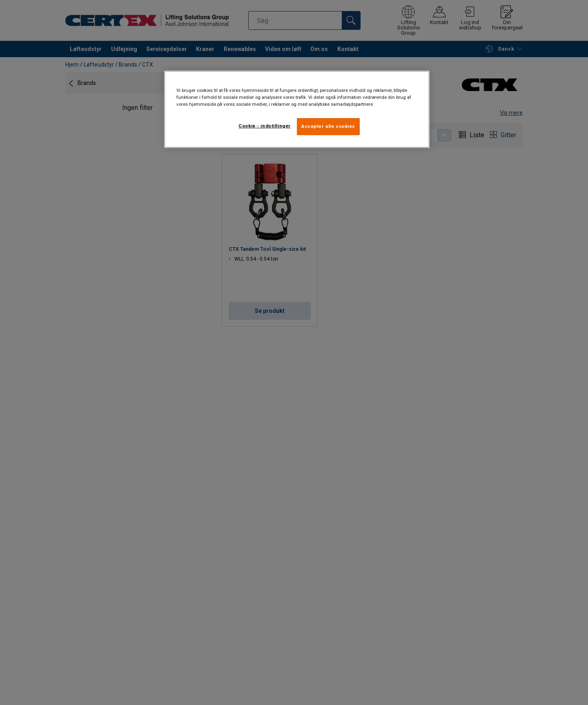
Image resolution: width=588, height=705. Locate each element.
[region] (297, 109)
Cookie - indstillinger (265, 126)
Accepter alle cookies (328, 126)
